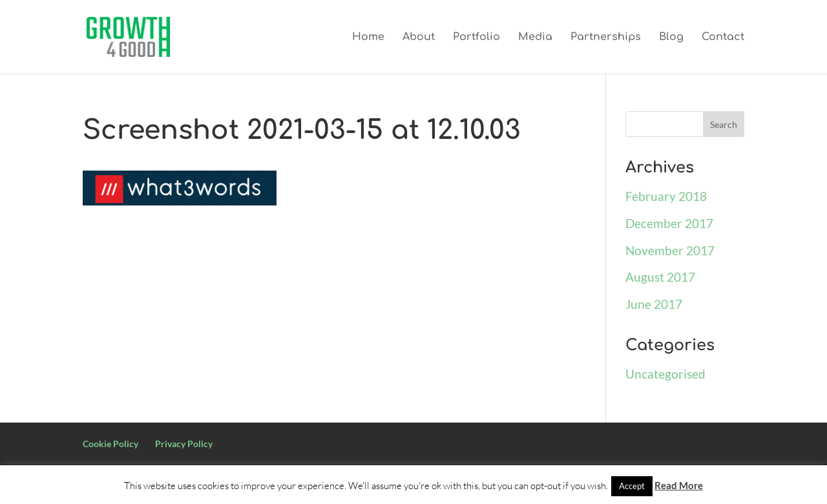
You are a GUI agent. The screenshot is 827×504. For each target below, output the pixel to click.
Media (535, 37)
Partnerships (606, 37)
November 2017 (670, 250)
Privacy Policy (184, 444)
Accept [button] (632, 486)
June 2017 (654, 304)
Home (368, 37)
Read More (679, 485)
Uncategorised (665, 374)
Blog (671, 37)
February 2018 (666, 196)
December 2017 (669, 223)
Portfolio (476, 37)
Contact (723, 37)
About (419, 37)
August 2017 (660, 277)
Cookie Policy (110, 444)
